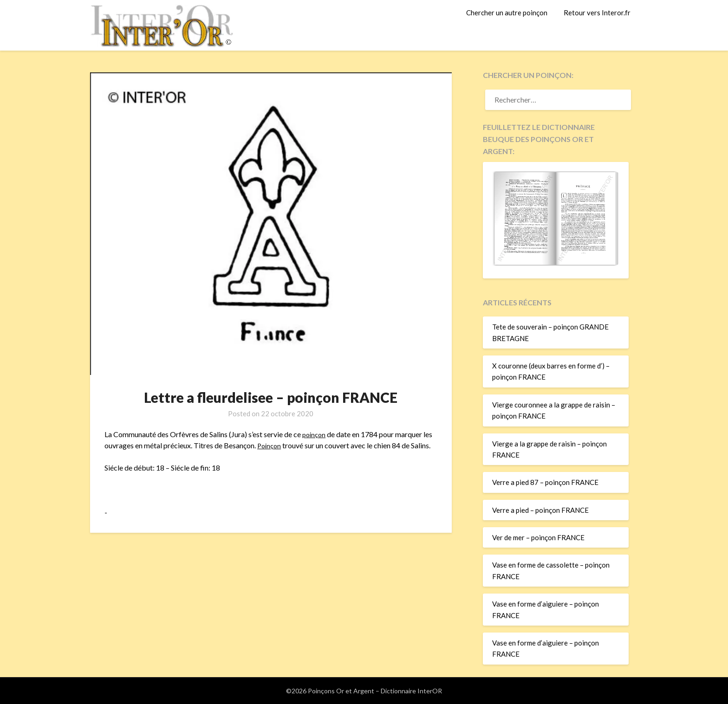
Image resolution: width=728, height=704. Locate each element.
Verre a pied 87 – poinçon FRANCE (545, 482)
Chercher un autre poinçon (507, 13)
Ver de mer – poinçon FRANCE (538, 537)
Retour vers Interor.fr (597, 13)
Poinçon (270, 445)
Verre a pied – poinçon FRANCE (540, 510)
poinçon (315, 434)
